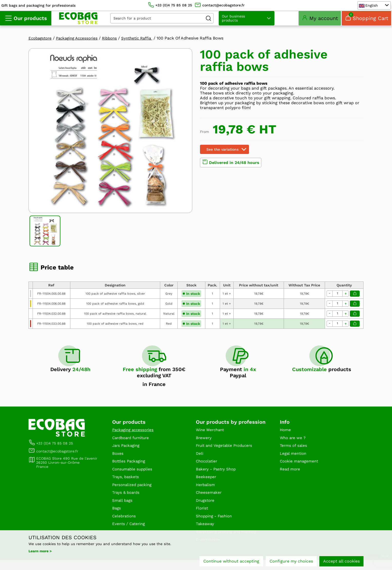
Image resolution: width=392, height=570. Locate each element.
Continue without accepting (231, 562)
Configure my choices (291, 562)
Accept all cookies (341, 562)
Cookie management (300, 468)
